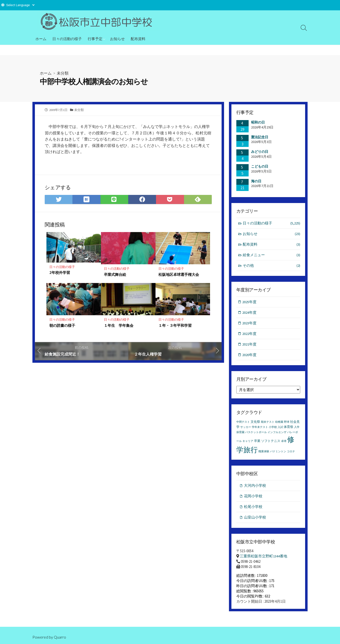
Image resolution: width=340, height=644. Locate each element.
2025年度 (250, 302)
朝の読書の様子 (62, 326)
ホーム (41, 39)
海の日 (256, 181)
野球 (287, 423)
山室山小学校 (255, 519)
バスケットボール (256, 434)
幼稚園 (279, 423)
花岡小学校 (253, 497)
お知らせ (117, 39)
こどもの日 (260, 166)
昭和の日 (258, 122)
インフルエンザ (277, 434)
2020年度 (250, 356)
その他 (272, 266)
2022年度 (250, 335)
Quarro (60, 637)
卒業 (257, 442)
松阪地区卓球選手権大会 (179, 275)
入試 (280, 429)
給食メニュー (272, 255)
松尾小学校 (253, 508)
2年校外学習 (60, 273)
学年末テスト (260, 429)
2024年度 (250, 313)
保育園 (240, 434)
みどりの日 (260, 152)
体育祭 (289, 428)
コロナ (291, 453)
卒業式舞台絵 (115, 275)
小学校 (273, 429)
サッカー (246, 429)
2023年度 (250, 324)
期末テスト (268, 423)
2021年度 (250, 345)
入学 (297, 429)
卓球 (284, 443)
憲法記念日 (260, 137)
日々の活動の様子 (67, 39)
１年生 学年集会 (119, 326)
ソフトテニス (271, 442)
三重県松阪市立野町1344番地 (263, 558)
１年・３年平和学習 (175, 326)
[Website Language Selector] (20, 5)
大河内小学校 (255, 487)
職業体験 (264, 453)
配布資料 (138, 39)
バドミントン (278, 453)
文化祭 (255, 423)
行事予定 (95, 39)
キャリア (248, 443)
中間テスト (243, 423)
